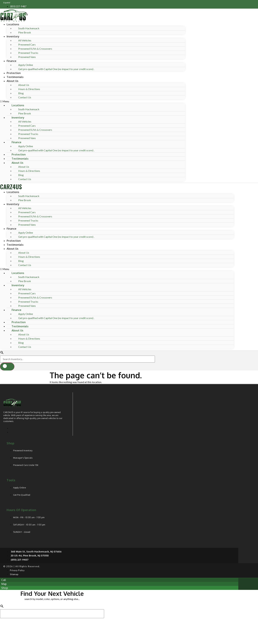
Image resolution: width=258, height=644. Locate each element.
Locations (13, 24)
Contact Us (25, 97)
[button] (93, 101)
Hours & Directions (29, 89)
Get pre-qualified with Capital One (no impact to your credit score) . (56, 69)
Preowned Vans (27, 57)
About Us (12, 81)
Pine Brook (25, 32)
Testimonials (15, 77)
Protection (14, 73)
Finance (12, 61)
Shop (10, 443)
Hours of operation (21, 510)
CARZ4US (11, 186)
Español (7, 3)
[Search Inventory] (77, 359)
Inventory (13, 36)
